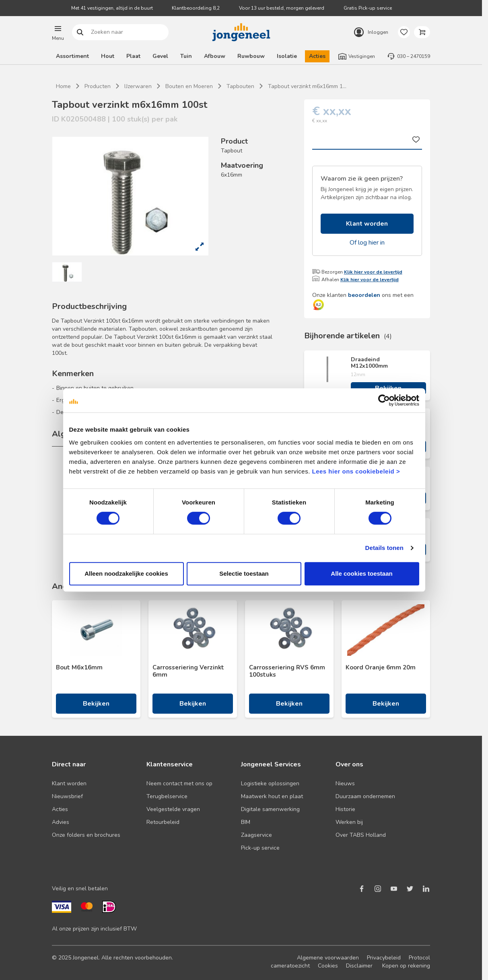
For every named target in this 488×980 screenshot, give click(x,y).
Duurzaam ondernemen (365, 796)
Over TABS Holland (361, 835)
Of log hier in (367, 243)
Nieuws (345, 783)
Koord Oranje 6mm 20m (381, 667)
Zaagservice (256, 835)
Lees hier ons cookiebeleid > (356, 471)
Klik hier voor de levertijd (373, 272)
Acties (317, 56)
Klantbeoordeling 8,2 (196, 8)
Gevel (160, 56)
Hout (108, 56)
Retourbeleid (163, 822)
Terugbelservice (167, 796)
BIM (246, 822)
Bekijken (96, 704)
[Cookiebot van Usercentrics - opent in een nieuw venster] (384, 400)
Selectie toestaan (244, 573)
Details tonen (384, 548)
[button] (58, 32)
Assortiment (72, 56)
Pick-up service (260, 848)
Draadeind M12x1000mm (369, 363)
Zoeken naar (80, 32)
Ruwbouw (251, 56)
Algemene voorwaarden (328, 958)
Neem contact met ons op (179, 783)
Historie (345, 809)
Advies (61, 822)
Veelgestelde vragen (173, 809)
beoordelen (364, 295)
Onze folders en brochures (86, 835)
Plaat (133, 56)
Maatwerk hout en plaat (272, 796)
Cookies (328, 966)
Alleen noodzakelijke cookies (126, 573)
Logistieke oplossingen (270, 783)
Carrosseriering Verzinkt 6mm (188, 671)
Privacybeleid (384, 958)
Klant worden (367, 224)
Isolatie (287, 56)
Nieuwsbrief (67, 796)
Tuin (186, 56)
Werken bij (349, 822)
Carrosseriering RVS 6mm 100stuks (287, 671)
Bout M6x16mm (79, 667)
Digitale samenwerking (270, 809)
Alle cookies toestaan (361, 573)
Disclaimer (359, 966)
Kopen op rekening (406, 966)
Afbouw (215, 56)
